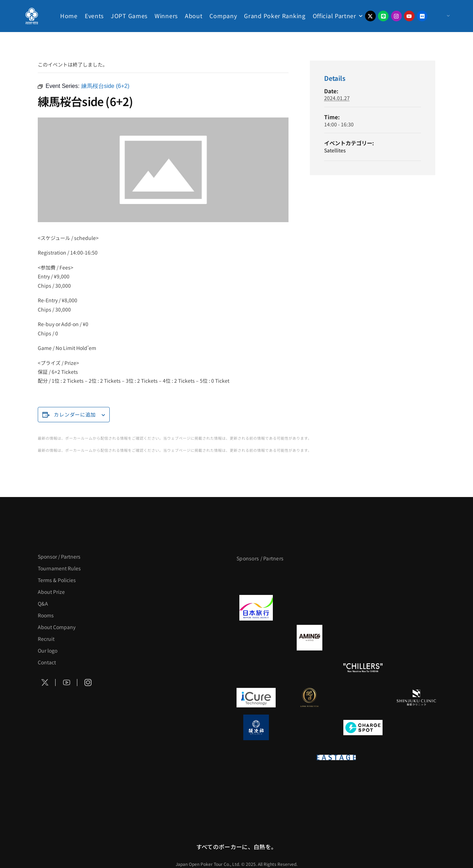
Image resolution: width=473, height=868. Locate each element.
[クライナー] (363, 638)
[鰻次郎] (256, 727)
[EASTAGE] (336, 757)
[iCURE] (256, 697)
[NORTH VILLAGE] (310, 727)
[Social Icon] (45, 683)
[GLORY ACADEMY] (310, 608)
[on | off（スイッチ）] (283, 757)
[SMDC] (416, 727)
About (194, 16)
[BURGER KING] (256, 638)
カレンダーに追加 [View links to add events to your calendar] (75, 414)
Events (94, 16)
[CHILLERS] (363, 668)
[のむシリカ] (256, 668)
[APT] (256, 578)
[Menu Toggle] (441, 16)
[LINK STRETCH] (310, 697)
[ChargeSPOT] (363, 727)
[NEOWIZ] (390, 787)
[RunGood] (310, 668)
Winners (166, 16)
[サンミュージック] (363, 578)
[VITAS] (310, 638)
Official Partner (334, 16)
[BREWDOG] (416, 608)
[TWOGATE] (363, 608)
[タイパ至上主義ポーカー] (416, 578)
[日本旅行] (256, 608)
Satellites (335, 150)
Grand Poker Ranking (275, 16)
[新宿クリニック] (416, 697)
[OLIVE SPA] (363, 697)
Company (223, 16)
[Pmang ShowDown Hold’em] (336, 787)
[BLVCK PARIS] (310, 578)
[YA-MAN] (416, 638)
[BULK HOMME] (416, 668)
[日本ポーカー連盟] (390, 757)
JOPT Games (129, 16)
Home (69, 16)
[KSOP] (283, 787)
